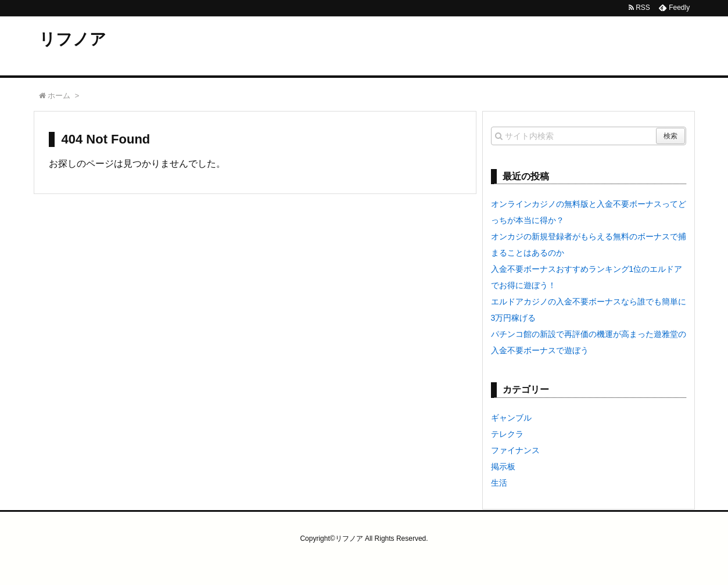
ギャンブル (511, 418)
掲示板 (503, 466)
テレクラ (507, 434)
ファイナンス (515, 450)
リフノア (73, 39)
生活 (499, 483)
